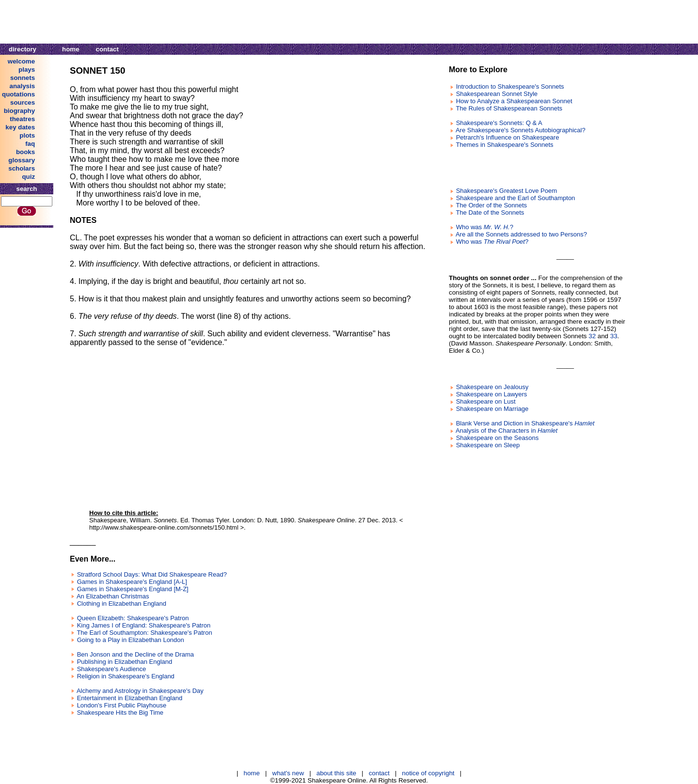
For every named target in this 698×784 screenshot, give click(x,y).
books (25, 152)
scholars (22, 168)
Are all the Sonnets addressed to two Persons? (521, 234)
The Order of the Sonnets (491, 205)
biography (19, 111)
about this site (336, 773)
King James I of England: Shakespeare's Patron (144, 625)
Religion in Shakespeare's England (126, 676)
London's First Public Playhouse (122, 705)
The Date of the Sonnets (490, 212)
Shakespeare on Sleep (488, 445)
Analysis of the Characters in (507, 431)
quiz (28, 177)
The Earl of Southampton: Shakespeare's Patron (144, 633)
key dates (20, 127)
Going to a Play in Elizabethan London (131, 640)
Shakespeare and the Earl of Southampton (516, 198)
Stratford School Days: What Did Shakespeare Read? (152, 574)
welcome (21, 61)
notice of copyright (428, 773)
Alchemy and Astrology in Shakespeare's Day (140, 691)
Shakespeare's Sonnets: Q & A (499, 123)
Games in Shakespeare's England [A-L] (132, 582)
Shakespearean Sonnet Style (497, 94)
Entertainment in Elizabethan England (130, 698)
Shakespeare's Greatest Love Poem (507, 191)
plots (27, 135)
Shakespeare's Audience (112, 669)
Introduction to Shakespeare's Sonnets (510, 86)
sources (23, 102)
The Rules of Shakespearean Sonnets (509, 108)
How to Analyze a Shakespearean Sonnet (514, 101)
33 (614, 336)
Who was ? (485, 227)
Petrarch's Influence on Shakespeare (508, 137)
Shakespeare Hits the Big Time (120, 713)
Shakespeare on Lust (486, 401)
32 (592, 336)
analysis (23, 86)
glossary (22, 160)
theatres (22, 119)
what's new (288, 773)
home (71, 49)
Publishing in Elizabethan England (125, 662)
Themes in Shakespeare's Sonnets (504, 145)
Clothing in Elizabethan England (122, 604)
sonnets (23, 78)
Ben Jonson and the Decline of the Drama (135, 654)
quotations (18, 94)
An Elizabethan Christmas (113, 596)
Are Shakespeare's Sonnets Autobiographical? (521, 130)
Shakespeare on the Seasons (498, 438)
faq (30, 144)
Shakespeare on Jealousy (492, 387)
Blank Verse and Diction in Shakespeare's (525, 423)
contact (107, 49)
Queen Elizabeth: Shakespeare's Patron (133, 618)
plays (27, 70)
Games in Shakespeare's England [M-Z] (133, 589)
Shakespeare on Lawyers (492, 394)
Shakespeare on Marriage (492, 409)
